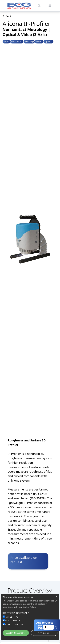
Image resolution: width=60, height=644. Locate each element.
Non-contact (17, 42)
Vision (6, 42)
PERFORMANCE (14, 621)
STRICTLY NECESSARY (17, 613)
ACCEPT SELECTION (16, 633)
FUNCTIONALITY (14, 624)
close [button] (57, 596)
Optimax (49, 42)
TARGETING (12, 617)
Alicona (39, 42)
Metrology (29, 42)
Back (7, 16)
